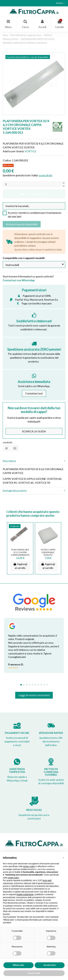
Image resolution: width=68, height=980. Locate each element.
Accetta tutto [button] (50, 965)
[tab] (34, 461)
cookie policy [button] (13, 878)
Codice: (7, 160)
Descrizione (34, 461)
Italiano (61, 3)
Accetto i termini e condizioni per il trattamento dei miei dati (35, 215)
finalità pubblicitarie (25, 894)
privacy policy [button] (29, 866)
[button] (63, 858)
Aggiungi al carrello (34, 194)
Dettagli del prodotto (34, 491)
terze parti (47, 880)
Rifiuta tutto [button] (18, 965)
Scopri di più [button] (34, 973)
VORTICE (30, 151)
